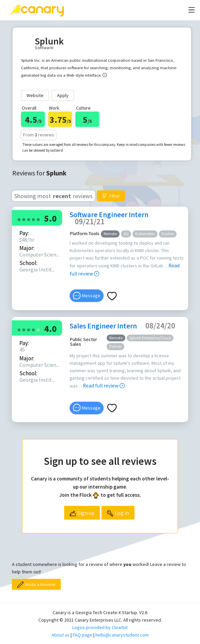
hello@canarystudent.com (122, 635)
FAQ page (83, 635)
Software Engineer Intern (109, 215)
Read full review (104, 386)
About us (61, 635)
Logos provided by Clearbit (100, 627)
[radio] (19, 219)
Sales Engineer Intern (103, 326)
